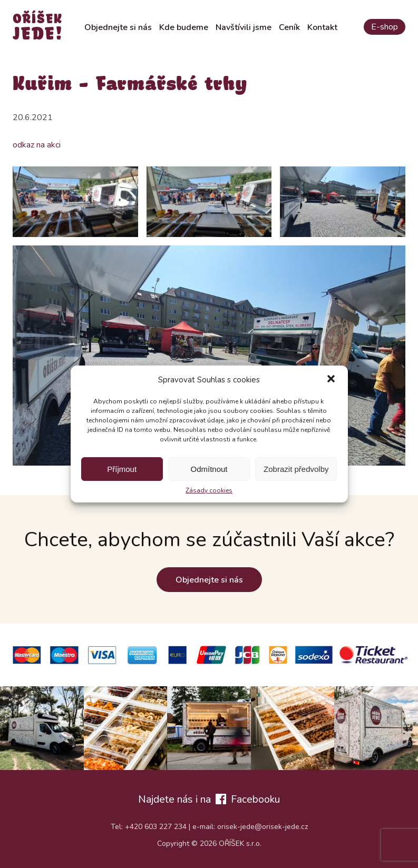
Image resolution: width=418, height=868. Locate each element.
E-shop (385, 27)
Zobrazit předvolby (296, 469)
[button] (331, 380)
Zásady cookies (209, 490)
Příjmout (122, 469)
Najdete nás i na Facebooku (209, 799)
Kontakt (322, 27)
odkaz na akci (37, 145)
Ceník (289, 27)
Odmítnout (209, 469)
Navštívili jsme (244, 27)
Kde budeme (184, 27)
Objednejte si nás (118, 27)
